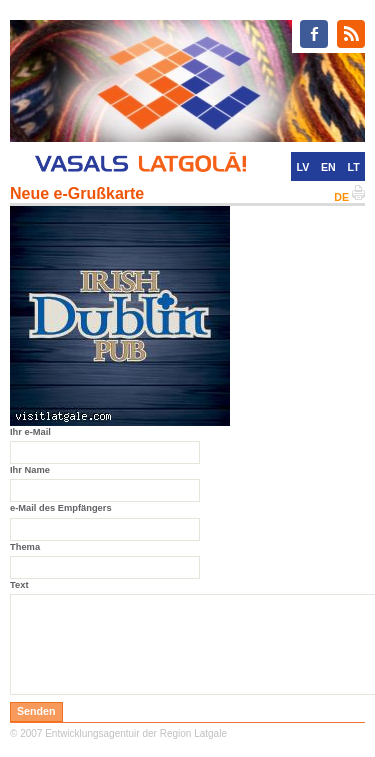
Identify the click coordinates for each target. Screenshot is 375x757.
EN (328, 167)
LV (302, 167)
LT (354, 167)
